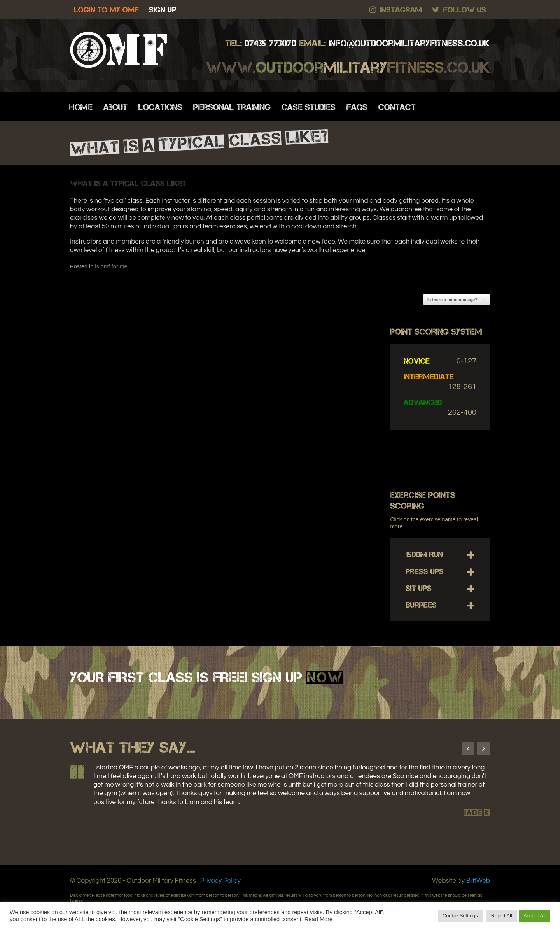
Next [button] (484, 748)
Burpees (421, 605)
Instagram (396, 10)
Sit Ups (419, 588)
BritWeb (478, 881)
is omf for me (111, 266)
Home (81, 107)
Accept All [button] (535, 916)
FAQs (357, 107)
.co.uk (409, 43)
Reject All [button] (502, 916)
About (115, 107)
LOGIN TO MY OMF (106, 10)
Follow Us (459, 10)
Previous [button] (468, 748)
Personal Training (232, 107)
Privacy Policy (220, 881)
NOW (325, 677)
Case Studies (309, 107)
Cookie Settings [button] (460, 916)
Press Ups (425, 571)
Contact (397, 107)
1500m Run (424, 554)
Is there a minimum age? (457, 300)
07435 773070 (270, 43)
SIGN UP (163, 10)
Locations (160, 107)
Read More (319, 919)
